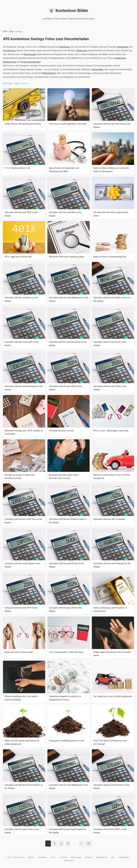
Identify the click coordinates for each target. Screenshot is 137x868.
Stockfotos (65, 47)
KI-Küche (63, 857)
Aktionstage (76, 857)
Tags (11, 31)
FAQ (113, 857)
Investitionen (9, 51)
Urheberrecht (102, 857)
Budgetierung (10, 62)
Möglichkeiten (49, 73)
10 (88, 844)
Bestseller (42, 857)
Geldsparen (123, 47)
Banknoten (82, 51)
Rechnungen (30, 54)
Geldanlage (120, 58)
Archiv (53, 857)
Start (5, 31)
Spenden (89, 857)
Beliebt (31, 857)
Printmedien (98, 69)
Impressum (68, 860)
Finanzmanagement (31, 62)
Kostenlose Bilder (68, 11)
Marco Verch (19, 857)
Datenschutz (124, 857)
